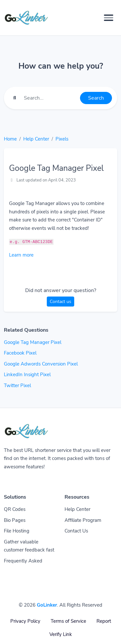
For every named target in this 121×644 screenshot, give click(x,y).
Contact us (60, 302)
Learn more (21, 255)
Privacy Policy (25, 621)
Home (10, 139)
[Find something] (50, 98)
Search (96, 98)
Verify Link (61, 634)
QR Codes (15, 509)
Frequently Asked (23, 561)
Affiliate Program (83, 520)
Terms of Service (68, 621)
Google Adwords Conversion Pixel (41, 364)
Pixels (62, 139)
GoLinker (47, 605)
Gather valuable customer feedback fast (29, 546)
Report (104, 621)
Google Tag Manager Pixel (33, 342)
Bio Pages (15, 520)
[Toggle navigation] (109, 18)
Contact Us (76, 531)
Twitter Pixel (17, 385)
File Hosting (17, 531)
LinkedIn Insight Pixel (27, 375)
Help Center (36, 139)
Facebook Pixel (20, 353)
